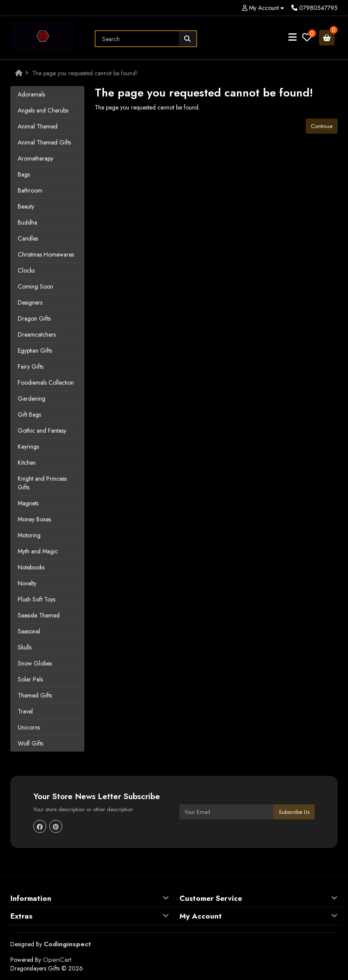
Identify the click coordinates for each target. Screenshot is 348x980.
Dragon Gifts (34, 318)
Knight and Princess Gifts (42, 483)
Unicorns (29, 727)
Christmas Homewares (46, 254)
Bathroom (30, 190)
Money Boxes (34, 519)
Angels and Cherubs (43, 110)
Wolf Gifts (30, 743)
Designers (30, 302)
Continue (322, 126)
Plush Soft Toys (37, 599)
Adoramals (31, 94)
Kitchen (27, 463)
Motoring (29, 535)
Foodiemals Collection (46, 382)
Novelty (27, 583)
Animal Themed (38, 126)
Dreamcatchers (37, 334)
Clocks (26, 270)
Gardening (32, 398)
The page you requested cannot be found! (85, 73)
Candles (28, 238)
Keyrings (28, 447)
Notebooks (31, 567)
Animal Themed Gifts (44, 142)
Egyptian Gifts (35, 350)
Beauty (26, 206)
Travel (25, 711)
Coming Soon (35, 286)
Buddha (27, 222)
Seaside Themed (39, 615)
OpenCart (57, 960)
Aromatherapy (35, 158)
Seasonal (29, 631)
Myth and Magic (38, 551)
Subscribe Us (294, 812)
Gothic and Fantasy (42, 431)
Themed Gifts (35, 695)
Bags (24, 174)
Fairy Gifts (30, 366)
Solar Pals (30, 679)
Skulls (25, 647)
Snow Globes (35, 663)
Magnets (28, 503)
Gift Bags (29, 414)
